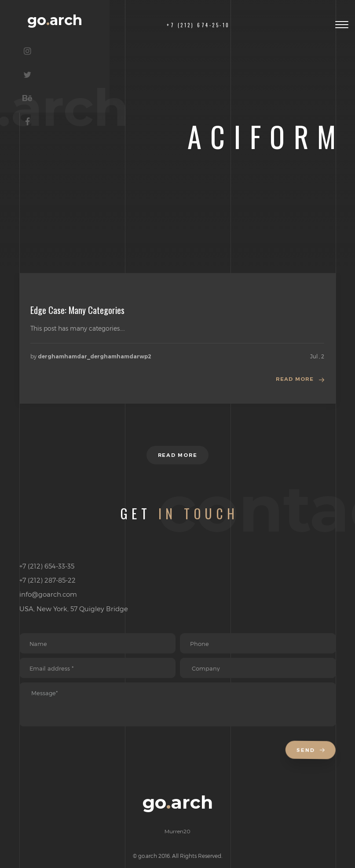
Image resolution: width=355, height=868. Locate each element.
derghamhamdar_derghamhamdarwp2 (95, 356)
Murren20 (177, 840)
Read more (294, 380)
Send (311, 759)
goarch (70, 24)
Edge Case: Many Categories (77, 310)
